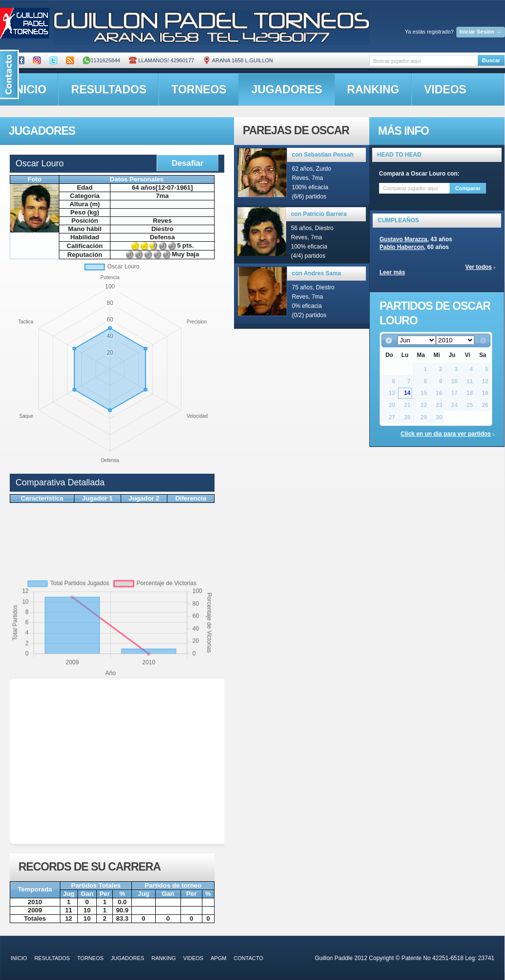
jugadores (287, 89)
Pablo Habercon (402, 247)
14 (407, 393)
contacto (248, 958)
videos (445, 89)
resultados (109, 89)
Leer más (392, 272)
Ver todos (478, 267)
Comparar (468, 188)
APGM (218, 958)
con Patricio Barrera (319, 214)
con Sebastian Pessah (323, 155)
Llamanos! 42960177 (162, 60)
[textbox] (424, 61)
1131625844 (101, 60)
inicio (19, 958)
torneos (199, 89)
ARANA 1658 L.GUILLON (238, 60)
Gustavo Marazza (403, 239)
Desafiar (188, 163)
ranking (373, 89)
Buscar (491, 60)
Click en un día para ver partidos (446, 434)
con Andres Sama (316, 273)
